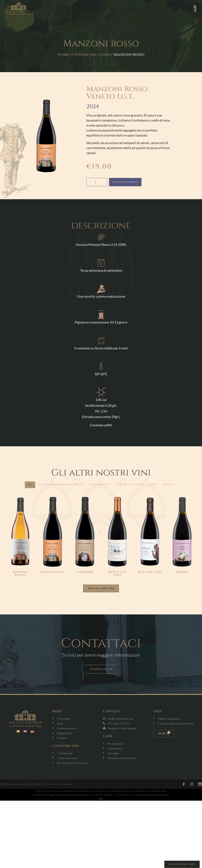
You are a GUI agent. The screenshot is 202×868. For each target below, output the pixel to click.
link (101, 800)
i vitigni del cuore (91, 54)
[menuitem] (18, 733)
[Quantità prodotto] (97, 182)
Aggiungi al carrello (132, 182)
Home (63, 54)
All (30, 485)
